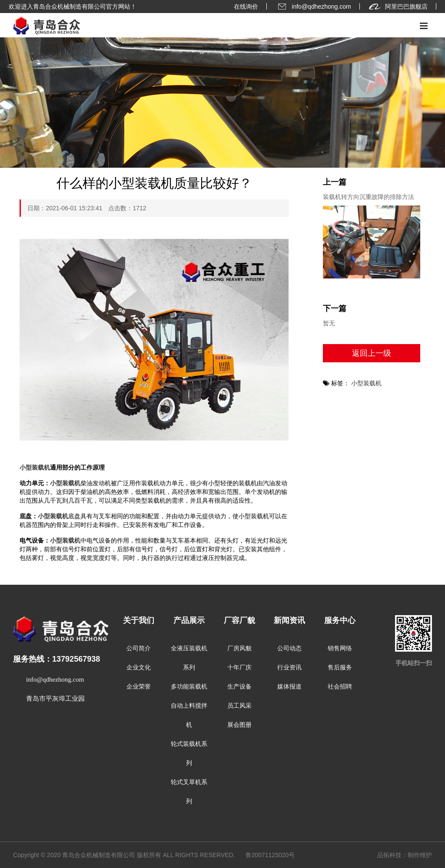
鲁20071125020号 (270, 855)
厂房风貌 (239, 648)
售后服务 (340, 668)
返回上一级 (372, 353)
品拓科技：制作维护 (405, 855)
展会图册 (239, 725)
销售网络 (340, 648)
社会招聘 (340, 687)
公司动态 (289, 648)
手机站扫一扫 (414, 663)
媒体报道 (289, 687)
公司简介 (139, 648)
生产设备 (239, 687)
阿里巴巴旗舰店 (398, 7)
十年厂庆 (239, 668)
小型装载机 (35, 467)
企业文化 (139, 668)
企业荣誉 (139, 687)
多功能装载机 (189, 687)
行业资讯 (289, 668)
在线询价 (246, 7)
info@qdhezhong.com (313, 7)
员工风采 (239, 706)
